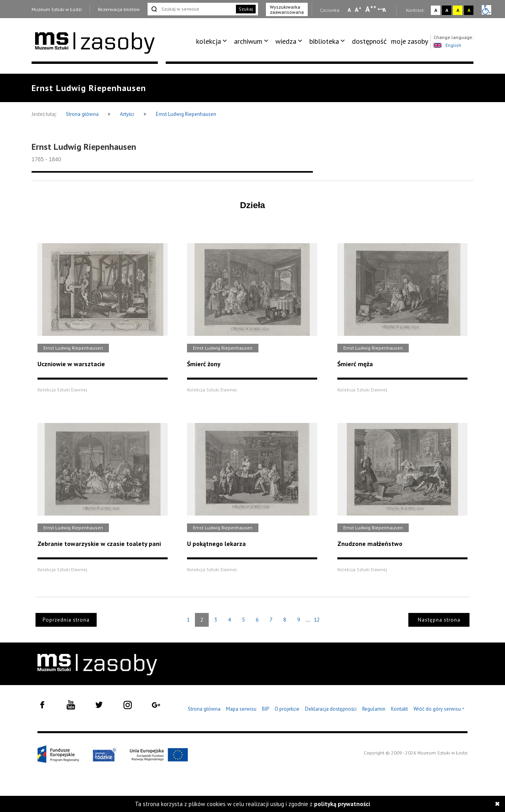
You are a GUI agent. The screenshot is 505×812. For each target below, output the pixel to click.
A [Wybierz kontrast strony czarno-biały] (447, 10)
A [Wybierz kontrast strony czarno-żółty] (469, 10)
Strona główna (83, 114)
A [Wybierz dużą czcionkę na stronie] (371, 9)
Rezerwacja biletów (119, 9)
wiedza (286, 41)
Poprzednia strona (66, 620)
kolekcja (209, 41)
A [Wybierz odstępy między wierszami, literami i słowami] (385, 10)
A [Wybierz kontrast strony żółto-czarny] (458, 10)
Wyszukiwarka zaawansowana (287, 9)
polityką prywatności (342, 804)
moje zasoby (410, 41)
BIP (266, 709)
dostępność (369, 41)
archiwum (248, 41)
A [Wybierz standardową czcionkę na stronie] (358, 9)
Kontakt (399, 709)
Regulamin (374, 709)
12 (317, 620)
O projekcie (287, 709)
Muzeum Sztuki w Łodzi (57, 9)
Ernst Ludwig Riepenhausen (186, 114)
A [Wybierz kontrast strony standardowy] (436, 10)
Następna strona (439, 620)
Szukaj (246, 9)
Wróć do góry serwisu (439, 709)
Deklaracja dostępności (331, 709)
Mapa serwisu (241, 709)
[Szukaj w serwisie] (191, 9)
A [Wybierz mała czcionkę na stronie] (349, 10)
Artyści (127, 114)
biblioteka (324, 41)
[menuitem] (213, 41)
